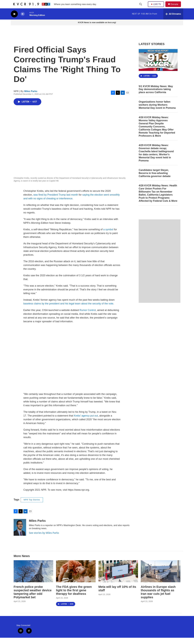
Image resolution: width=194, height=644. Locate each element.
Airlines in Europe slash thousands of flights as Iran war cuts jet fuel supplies (158, 598)
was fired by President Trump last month (56, 201)
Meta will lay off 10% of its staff (117, 595)
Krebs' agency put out (86, 422)
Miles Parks (31, 98)
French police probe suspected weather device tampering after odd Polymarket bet (33, 598)
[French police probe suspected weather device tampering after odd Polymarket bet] (33, 578)
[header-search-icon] (141, 7)
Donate (176, 7)
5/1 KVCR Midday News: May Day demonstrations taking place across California (156, 96)
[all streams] (173, 20)
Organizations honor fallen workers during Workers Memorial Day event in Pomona (157, 111)
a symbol (108, 236)
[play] (14, 20)
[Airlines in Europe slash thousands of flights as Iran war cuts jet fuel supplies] (161, 578)
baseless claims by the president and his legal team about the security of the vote (68, 310)
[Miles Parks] (20, 534)
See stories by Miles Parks (44, 539)
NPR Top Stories (32, 506)
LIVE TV (157, 7)
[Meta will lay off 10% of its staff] (118, 578)
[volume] (23, 20)
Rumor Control (88, 316)
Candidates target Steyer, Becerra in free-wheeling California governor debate (155, 179)
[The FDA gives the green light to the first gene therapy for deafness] (76, 578)
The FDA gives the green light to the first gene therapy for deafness (74, 597)
